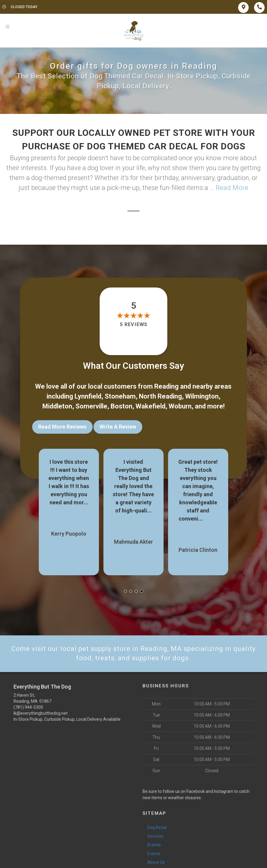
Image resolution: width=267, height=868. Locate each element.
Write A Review (118, 427)
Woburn (180, 406)
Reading (166, 386)
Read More (232, 188)
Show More (69, 510)
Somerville (91, 406)
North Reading (160, 396)
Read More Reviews (62, 427)
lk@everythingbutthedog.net (41, 713)
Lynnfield (88, 396)
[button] (125, 591)
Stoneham (120, 396)
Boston (121, 406)
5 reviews (133, 324)
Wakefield (150, 406)
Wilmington (202, 396)
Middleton (57, 406)
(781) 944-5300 (28, 707)
